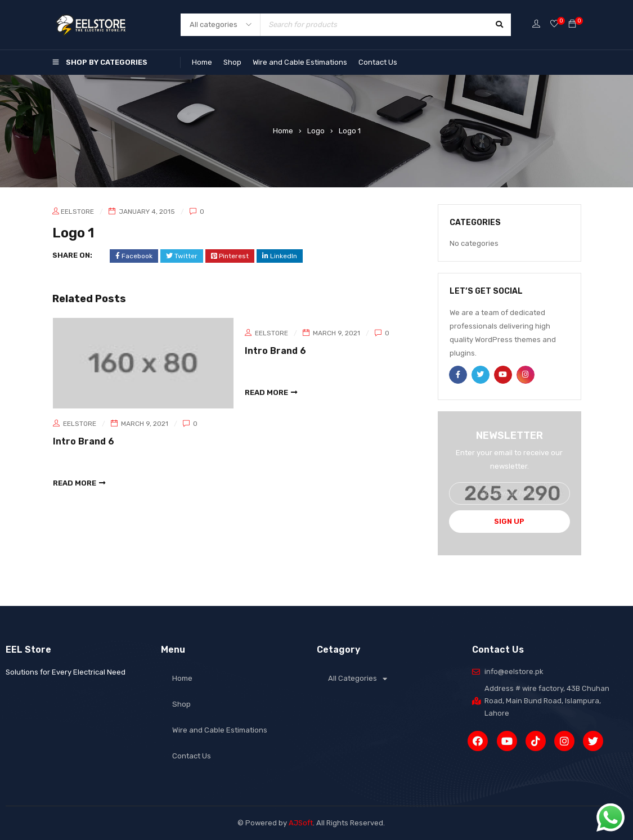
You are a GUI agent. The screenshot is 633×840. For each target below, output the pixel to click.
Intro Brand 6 (84, 441)
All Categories (358, 679)
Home (202, 62)
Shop (232, 62)
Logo (316, 131)
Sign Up (509, 521)
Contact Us (378, 62)
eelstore (77, 212)
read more (75, 482)
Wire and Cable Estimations (300, 62)
